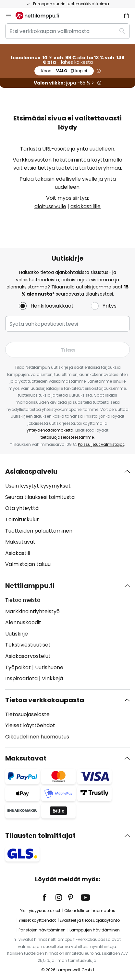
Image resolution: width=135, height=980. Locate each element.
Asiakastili (18, 553)
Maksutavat (20, 542)
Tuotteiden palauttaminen (39, 531)
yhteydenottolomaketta (50, 430)
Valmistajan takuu (28, 564)
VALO (64, 71)
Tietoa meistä (23, 600)
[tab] (67, 518)
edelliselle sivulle (77, 179)
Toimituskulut (22, 519)
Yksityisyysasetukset (40, 911)
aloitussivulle (50, 206)
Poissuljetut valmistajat (101, 444)
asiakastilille (86, 206)
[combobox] (67, 31)
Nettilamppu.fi (30, 586)
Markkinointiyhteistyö (32, 611)
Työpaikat (18, 667)
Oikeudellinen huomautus (37, 737)
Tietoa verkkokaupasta (45, 700)
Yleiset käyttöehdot (30, 725)
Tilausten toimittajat (40, 836)
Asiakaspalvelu (31, 471)
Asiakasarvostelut (28, 656)
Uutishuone (49, 667)
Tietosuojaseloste (27, 714)
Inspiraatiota (21, 678)
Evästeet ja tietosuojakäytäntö (90, 920)
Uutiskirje (17, 634)
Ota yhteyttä (22, 508)
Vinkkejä (52, 678)
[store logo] (41, 16)
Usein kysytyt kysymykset (38, 486)
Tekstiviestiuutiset (28, 645)
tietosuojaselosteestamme (67, 437)
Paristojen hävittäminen (42, 930)
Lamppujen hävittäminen (95, 930)
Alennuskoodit (23, 622)
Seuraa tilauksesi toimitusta (40, 497)
